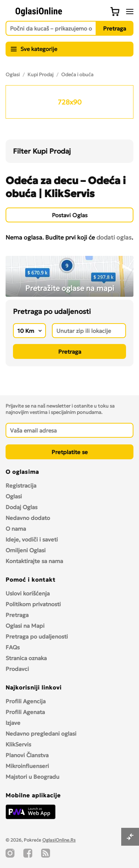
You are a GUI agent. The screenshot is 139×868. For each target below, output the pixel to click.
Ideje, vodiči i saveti (32, 539)
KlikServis (18, 744)
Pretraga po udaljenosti (37, 636)
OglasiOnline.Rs (59, 840)
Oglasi (13, 75)
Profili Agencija (26, 701)
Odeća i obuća (77, 75)
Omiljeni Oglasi (26, 550)
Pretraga (17, 615)
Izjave (13, 723)
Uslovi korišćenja (28, 593)
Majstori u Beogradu (32, 777)
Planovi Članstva (27, 755)
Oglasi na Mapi (25, 626)
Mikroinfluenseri (27, 766)
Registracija (21, 486)
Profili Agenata (25, 712)
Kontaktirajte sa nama (34, 561)
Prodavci (17, 669)
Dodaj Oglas (21, 507)
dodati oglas (114, 237)
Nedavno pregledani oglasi (41, 734)
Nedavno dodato (28, 518)
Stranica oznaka (26, 658)
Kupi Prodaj (40, 75)
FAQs (13, 647)
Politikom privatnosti (33, 604)
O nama (16, 529)
